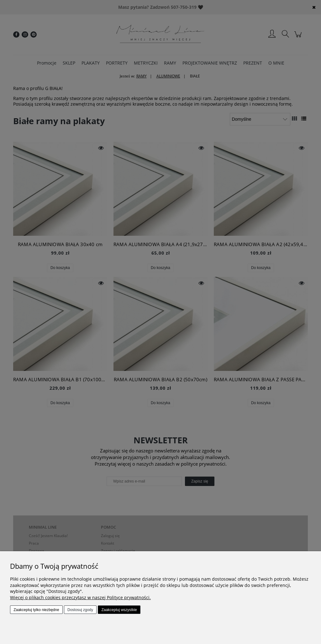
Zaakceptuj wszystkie (119, 610)
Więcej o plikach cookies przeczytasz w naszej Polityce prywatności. (80, 597)
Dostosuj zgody (80, 610)
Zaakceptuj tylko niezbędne (36, 610)
